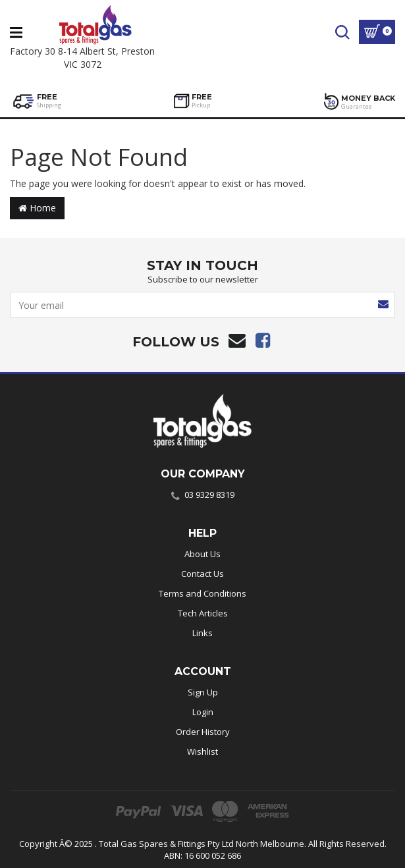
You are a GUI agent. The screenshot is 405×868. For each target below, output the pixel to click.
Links (202, 633)
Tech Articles (203, 613)
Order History (203, 732)
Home (37, 208)
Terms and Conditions (202, 593)
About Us (202, 554)
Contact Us (202, 574)
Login (203, 712)
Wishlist (202, 751)
